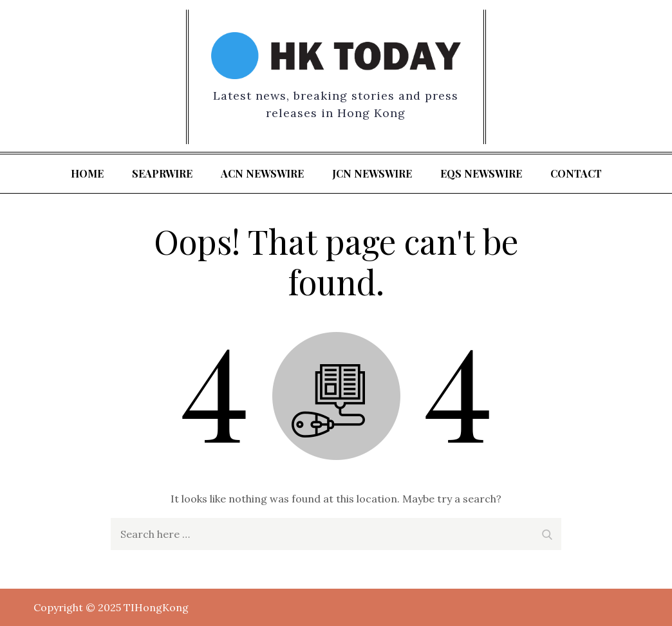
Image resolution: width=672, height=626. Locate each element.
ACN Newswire (262, 173)
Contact (576, 173)
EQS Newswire (481, 173)
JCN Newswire (372, 173)
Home (87, 173)
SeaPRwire (162, 173)
